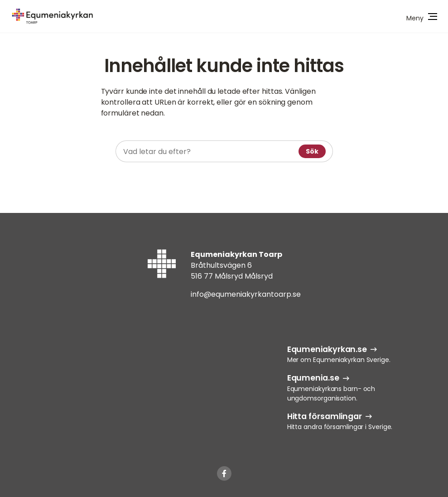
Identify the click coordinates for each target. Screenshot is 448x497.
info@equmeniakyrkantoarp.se (246, 294)
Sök (312, 151)
